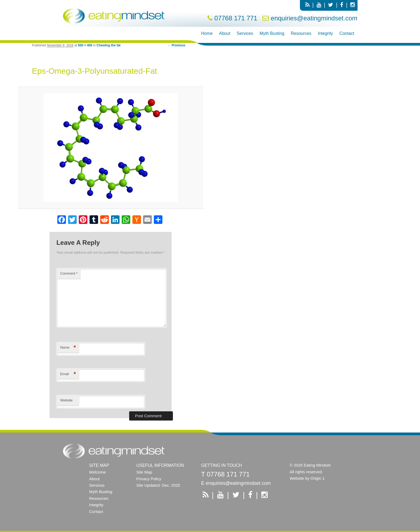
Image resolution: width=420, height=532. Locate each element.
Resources (301, 33)
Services (245, 33)
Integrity (325, 33)
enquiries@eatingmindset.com (314, 18)
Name (68, 348)
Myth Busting (272, 33)
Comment (69, 273)
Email (68, 374)
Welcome (98, 472)
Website (66, 400)
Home (207, 33)
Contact (347, 33)
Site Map (144, 472)
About (225, 33)
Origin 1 (318, 478)
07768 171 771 (236, 18)
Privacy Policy (149, 479)
